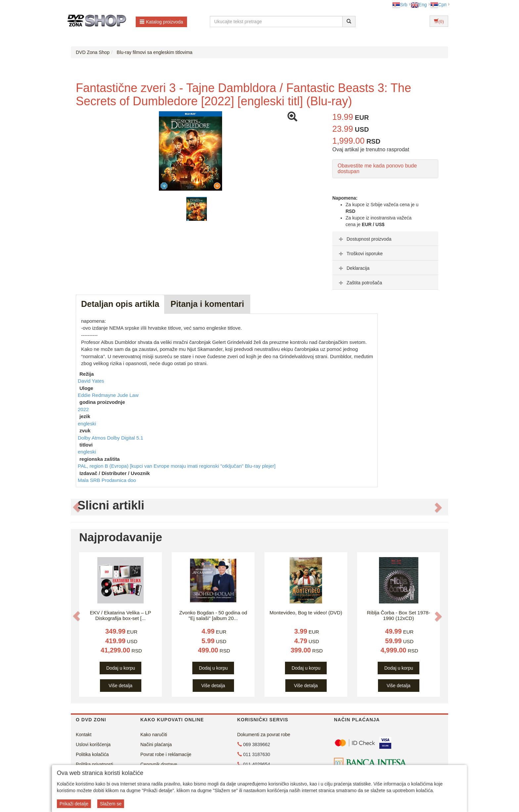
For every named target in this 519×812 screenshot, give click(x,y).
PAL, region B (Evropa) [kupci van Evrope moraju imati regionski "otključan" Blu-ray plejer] (177, 466)
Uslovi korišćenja (93, 744)
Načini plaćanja (156, 744)
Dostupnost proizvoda (364, 239)
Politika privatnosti (94, 764)
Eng (419, 5)
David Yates (91, 381)
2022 (83, 409)
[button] (76, 507)
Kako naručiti (154, 735)
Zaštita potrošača (360, 283)
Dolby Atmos (92, 438)
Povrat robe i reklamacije (166, 754)
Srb (400, 5)
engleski (87, 424)
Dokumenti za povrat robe (264, 735)
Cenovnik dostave (159, 764)
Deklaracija (353, 268)
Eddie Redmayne (97, 395)
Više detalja (120, 686)
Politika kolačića (92, 754)
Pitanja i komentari (207, 304)
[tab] (385, 239)
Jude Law (128, 395)
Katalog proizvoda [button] (161, 22)
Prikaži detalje (74, 804)
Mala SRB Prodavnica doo (107, 480)
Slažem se (111, 804)
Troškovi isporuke (360, 254)
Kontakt (84, 735)
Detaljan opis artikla (120, 304)
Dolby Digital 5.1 (125, 438)
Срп (438, 5)
